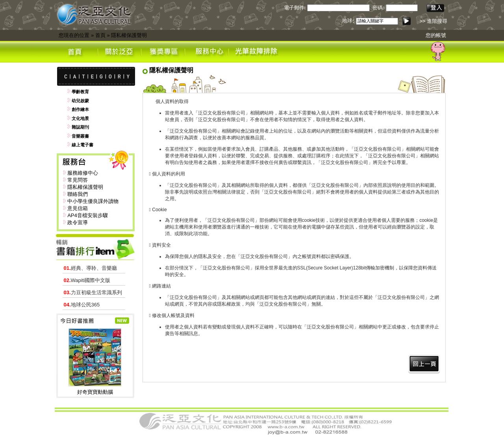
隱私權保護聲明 (129, 35)
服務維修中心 (83, 173)
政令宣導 (78, 222)
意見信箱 (78, 208)
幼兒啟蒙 (80, 101)
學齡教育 (80, 92)
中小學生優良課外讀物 (93, 201)
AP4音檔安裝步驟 (88, 215)
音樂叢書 (80, 136)
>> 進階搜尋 (433, 21)
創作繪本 (80, 109)
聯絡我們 (78, 194)
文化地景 (80, 118)
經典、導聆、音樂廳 (90, 268)
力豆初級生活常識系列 (93, 292)
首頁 (100, 35)
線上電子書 (82, 145)
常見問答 (78, 180)
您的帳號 (436, 35)
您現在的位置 (74, 35)
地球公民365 (82, 305)
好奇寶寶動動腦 (95, 392)
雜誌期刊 (80, 127)
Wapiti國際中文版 (87, 280)
